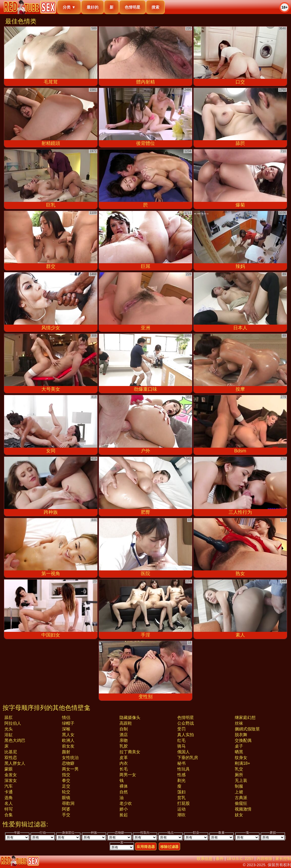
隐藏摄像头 (130, 718)
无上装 (241, 780)
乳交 (239, 769)
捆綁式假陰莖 (247, 729)
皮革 (124, 758)
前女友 (68, 746)
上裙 (239, 792)
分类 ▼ (69, 7)
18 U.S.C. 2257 (240, 859)
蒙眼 (9, 769)
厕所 (239, 775)
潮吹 (181, 815)
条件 (220, 859)
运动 (181, 809)
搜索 (155, 7)
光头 (9, 729)
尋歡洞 (68, 803)
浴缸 (9, 735)
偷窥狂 (241, 803)
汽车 (9, 786)
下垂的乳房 (188, 758)
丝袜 (239, 723)
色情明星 (132, 7)
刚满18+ (242, 763)
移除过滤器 (169, 847)
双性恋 (11, 758)
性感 (181, 775)
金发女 (11, 775)
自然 (124, 792)
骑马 (181, 746)
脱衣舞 (241, 735)
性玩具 (184, 769)
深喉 (66, 729)
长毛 (124, 769)
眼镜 (66, 798)
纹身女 (241, 758)
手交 (66, 815)
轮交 (66, 792)
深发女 (11, 780)
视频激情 (243, 809)
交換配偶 (243, 740)
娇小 (124, 809)
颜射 (66, 752)
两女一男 (70, 769)
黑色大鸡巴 (15, 740)
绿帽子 (68, 723)
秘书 (181, 763)
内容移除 (264, 859)
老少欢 (126, 803)
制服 (239, 786)
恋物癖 (68, 763)
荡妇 (181, 792)
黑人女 (68, 735)
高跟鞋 (126, 723)
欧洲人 (68, 740)
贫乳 (181, 798)
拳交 (66, 780)
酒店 (124, 735)
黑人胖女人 (15, 763)
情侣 (66, 718)
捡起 (124, 815)
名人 (9, 803)
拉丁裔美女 (130, 752)
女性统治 (70, 758)
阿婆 (66, 809)
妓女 (239, 815)
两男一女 (128, 775)
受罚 (181, 729)
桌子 (239, 746)
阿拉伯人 (13, 723)
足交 (66, 786)
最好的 (93, 7)
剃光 (181, 780)
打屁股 (184, 803)
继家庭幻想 (245, 718)
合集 (9, 815)
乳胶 (124, 746)
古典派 (241, 798)
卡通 (9, 792)
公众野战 (186, 723)
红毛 (181, 740)
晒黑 (239, 752)
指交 (66, 775)
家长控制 (283, 859)
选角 (9, 798)
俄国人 (184, 752)
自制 (124, 729)
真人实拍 (186, 735)
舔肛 (9, 718)
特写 (9, 809)
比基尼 (11, 752)
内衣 (124, 763)
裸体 (124, 786)
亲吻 (124, 740)
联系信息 (205, 859)
